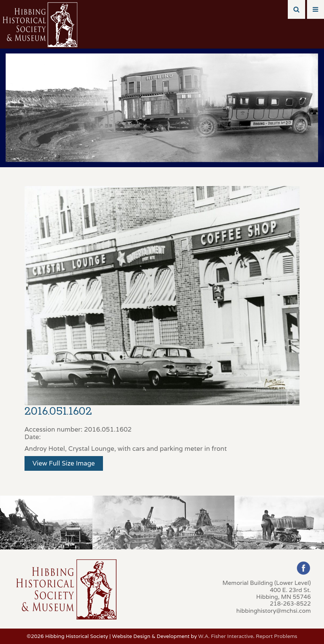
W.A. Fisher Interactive (226, 636)
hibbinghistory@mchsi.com (274, 610)
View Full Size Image (64, 463)
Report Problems (276, 636)
